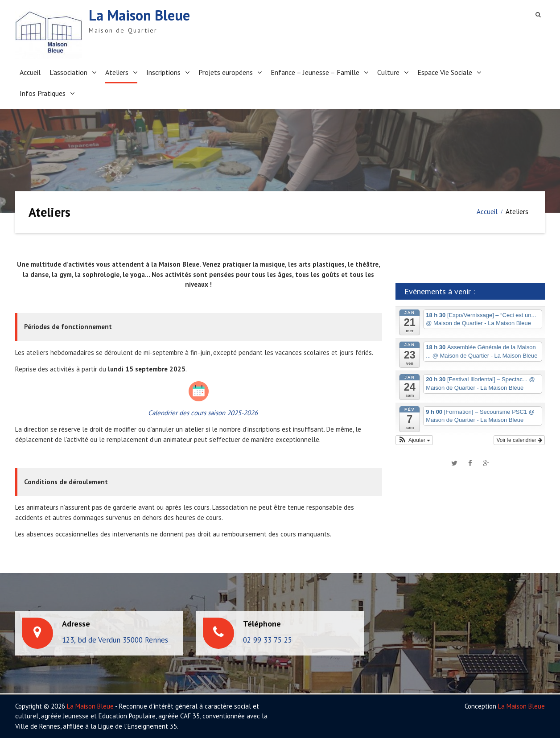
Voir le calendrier (519, 440)
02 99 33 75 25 (268, 640)
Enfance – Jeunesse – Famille (315, 72)
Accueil (30, 72)
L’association (68, 72)
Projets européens (226, 72)
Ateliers (117, 72)
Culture (388, 72)
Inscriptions (163, 72)
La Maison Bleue (139, 15)
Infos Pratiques (43, 93)
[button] (414, 440)
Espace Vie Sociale (445, 72)
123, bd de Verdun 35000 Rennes (115, 640)
